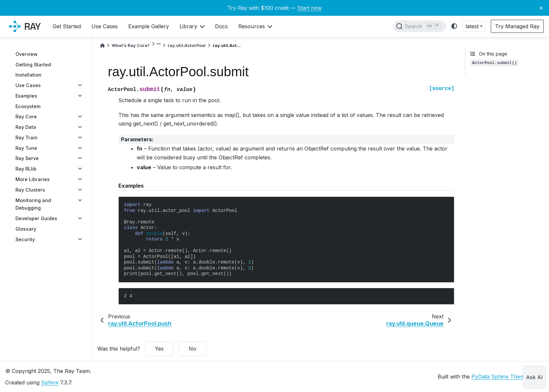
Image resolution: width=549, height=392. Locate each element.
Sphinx (50, 382)
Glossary (26, 229)
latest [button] (472, 26)
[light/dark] (454, 26)
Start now (310, 8)
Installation (28, 75)
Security (25, 239)
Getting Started (33, 65)
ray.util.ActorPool (187, 46)
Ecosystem (28, 106)
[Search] (420, 26)
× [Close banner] (541, 8)
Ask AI (534, 377)
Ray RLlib (26, 169)
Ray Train (26, 138)
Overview (26, 54)
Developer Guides (36, 218)
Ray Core (26, 116)
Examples (26, 96)
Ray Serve (27, 158)
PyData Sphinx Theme (500, 377)
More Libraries (33, 179)
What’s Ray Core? (131, 46)
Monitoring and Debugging (33, 204)
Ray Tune (26, 148)
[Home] (102, 46)
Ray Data (26, 127)
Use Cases (28, 85)
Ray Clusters (30, 190)
